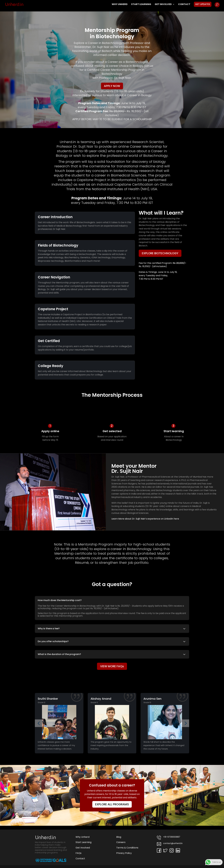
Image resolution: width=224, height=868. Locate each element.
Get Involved (163, 5)
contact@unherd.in (170, 844)
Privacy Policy (124, 853)
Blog (119, 837)
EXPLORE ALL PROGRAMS (112, 804)
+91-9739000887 (168, 838)
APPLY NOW (112, 86)
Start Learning (141, 5)
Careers (121, 842)
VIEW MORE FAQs (112, 666)
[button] (39, 723)
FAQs (78, 853)
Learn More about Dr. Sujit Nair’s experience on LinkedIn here (145, 519)
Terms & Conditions (127, 848)
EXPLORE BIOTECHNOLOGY (160, 253)
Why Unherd (120, 5)
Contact (184, 5)
